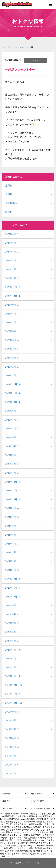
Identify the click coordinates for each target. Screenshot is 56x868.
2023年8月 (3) (12, 314)
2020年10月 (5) (13, 597)
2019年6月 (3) (12, 738)
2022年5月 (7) (12, 446)
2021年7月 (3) (12, 517)
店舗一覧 (6, 794)
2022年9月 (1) (12, 411)
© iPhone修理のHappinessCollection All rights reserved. (28, 863)
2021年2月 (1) (12, 561)
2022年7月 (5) (12, 429)
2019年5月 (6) (12, 747)
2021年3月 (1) (12, 552)
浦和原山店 (11, 203)
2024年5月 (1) (12, 243)
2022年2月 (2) (12, 464)
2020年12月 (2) (13, 579)
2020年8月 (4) (12, 614)
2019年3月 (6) (12, 765)
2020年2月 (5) (12, 667)
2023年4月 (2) (12, 349)
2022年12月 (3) (13, 384)
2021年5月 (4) (12, 535)
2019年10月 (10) (14, 703)
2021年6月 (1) (12, 526)
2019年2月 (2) (12, 774)
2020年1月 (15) (13, 676)
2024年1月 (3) (12, 278)
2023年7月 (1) (12, 323)
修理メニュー (8, 801)
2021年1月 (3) (12, 570)
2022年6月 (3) (12, 437)
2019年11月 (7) (13, 694)
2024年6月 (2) (12, 234)
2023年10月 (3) (13, 296)
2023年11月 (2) (13, 287)
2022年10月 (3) (13, 402)
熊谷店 (9, 212)
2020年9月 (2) (12, 606)
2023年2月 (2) (12, 367)
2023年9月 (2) (12, 305)
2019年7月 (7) (12, 729)
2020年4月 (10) (13, 650)
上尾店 (9, 186)
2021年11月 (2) (13, 491)
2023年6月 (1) (12, 331)
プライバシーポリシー (40, 808)
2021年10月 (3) (13, 499)
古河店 (9, 194)
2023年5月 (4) (12, 340)
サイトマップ (8, 808)
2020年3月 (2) (12, 659)
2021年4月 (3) (12, 544)
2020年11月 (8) (13, 588)
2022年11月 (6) (13, 393)
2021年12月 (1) (13, 482)
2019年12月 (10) (14, 685)
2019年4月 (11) (13, 756)
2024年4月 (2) (12, 252)
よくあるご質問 (37, 801)
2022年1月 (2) (12, 473)
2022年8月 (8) (12, 420)
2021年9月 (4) (12, 508)
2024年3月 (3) (12, 261)
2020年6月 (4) (12, 632)
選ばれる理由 (36, 794)
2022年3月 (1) (12, 455)
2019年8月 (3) (12, 720)
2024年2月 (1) (12, 269)
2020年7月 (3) (12, 623)
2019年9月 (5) (12, 712)
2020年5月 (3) (12, 641)
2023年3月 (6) (12, 358)
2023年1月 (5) (12, 375)
